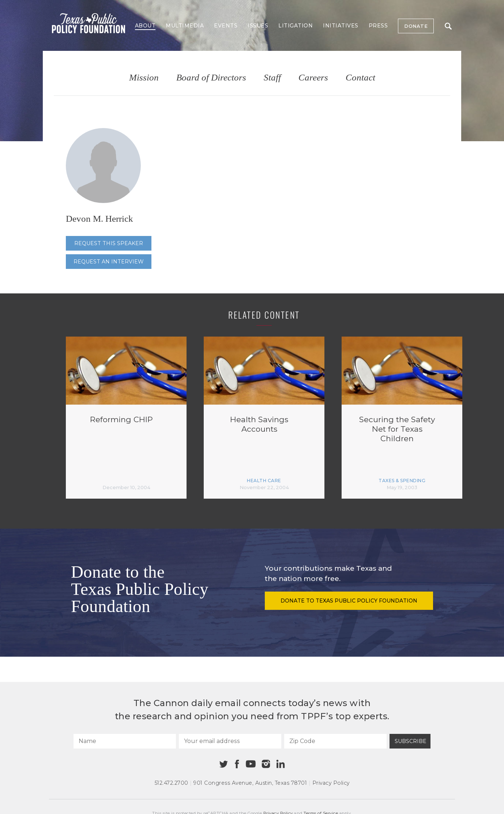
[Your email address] (230, 741)
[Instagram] (266, 764)
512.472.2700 (172, 783)
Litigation (296, 26)
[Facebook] (237, 764)
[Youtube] (251, 764)
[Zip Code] (335, 741)
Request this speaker (109, 243)
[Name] (125, 741)
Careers (313, 78)
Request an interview (109, 262)
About (145, 26)
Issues (258, 26)
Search (448, 26)
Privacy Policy (331, 783)
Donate (416, 26)
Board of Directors (211, 78)
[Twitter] (224, 764)
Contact (360, 78)
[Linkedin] (281, 764)
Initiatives (341, 26)
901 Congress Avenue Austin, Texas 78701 (250, 783)
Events (226, 26)
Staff (272, 78)
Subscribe (411, 741)
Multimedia (185, 26)
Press (378, 26)
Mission (144, 78)
